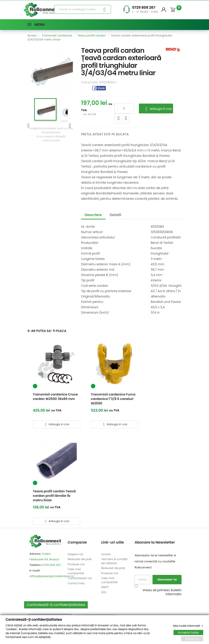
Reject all (192, 639)
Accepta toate (188, 632)
